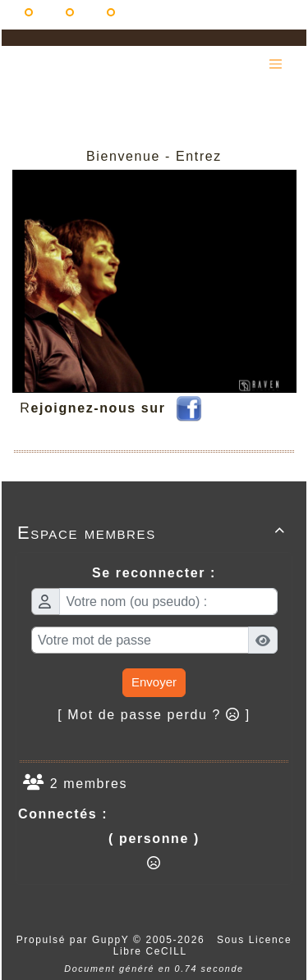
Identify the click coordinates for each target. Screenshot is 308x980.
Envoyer (154, 682)
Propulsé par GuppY (75, 940)
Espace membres (154, 533)
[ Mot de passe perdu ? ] (154, 715)
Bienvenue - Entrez (154, 156)
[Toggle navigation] (275, 64)
